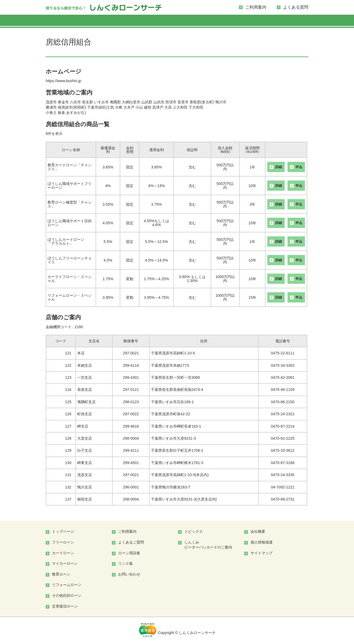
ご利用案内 (256, 7)
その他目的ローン (290, 21)
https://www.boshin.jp (63, 81)
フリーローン (102, 21)
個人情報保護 (262, 542)
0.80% (184, 277)
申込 (299, 167)
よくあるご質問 (131, 542)
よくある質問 (296, 7)
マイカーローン (177, 21)
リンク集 (126, 563)
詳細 (279, 167)
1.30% (192, 281)
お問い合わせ (129, 574)
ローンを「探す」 (64, 21)
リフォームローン (252, 21)
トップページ (63, 531)
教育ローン (215, 21)
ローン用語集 (129, 553)
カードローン (140, 21)
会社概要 (258, 531)
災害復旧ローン (65, 606)
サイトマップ (262, 553)
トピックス (194, 531)
